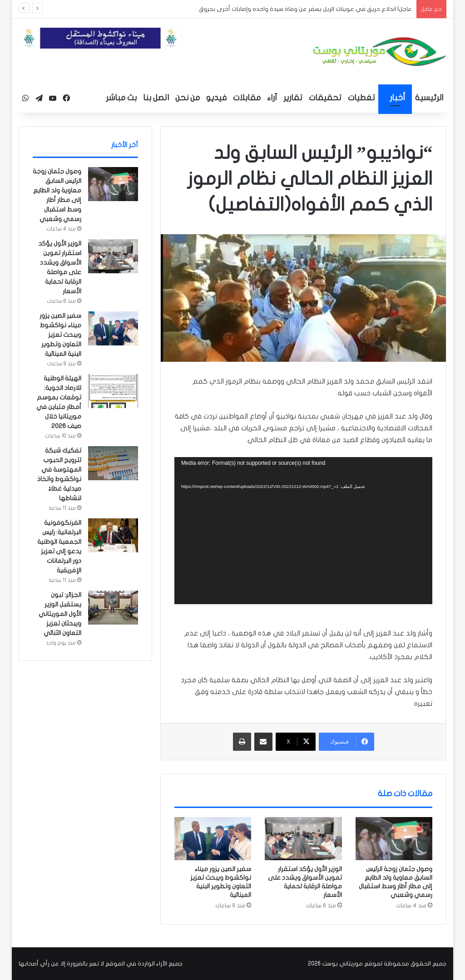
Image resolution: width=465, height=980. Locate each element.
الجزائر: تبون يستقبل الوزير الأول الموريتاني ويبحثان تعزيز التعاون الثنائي (60, 614)
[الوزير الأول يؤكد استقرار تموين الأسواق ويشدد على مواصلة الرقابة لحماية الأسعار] (303, 839)
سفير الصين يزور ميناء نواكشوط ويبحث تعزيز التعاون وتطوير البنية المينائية (60, 335)
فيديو (216, 98)
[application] (304, 531)
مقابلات (247, 98)
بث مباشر (121, 98)
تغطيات (361, 98)
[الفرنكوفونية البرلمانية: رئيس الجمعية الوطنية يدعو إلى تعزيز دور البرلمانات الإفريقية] (113, 535)
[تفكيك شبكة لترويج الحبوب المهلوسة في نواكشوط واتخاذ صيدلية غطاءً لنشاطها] (113, 463)
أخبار (397, 98)
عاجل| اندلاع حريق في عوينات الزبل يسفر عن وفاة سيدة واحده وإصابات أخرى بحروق (305, 9)
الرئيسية (429, 98)
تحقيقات (325, 98)
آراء (272, 98)
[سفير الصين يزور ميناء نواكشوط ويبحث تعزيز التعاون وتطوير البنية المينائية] (213, 839)
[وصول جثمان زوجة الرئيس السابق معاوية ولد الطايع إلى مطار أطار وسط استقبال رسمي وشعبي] (394, 839)
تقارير (293, 98)
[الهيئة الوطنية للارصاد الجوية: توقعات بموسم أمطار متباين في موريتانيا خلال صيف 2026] (113, 391)
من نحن (188, 98)
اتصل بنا (156, 98)
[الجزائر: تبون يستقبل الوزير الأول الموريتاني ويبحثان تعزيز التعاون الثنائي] (113, 608)
